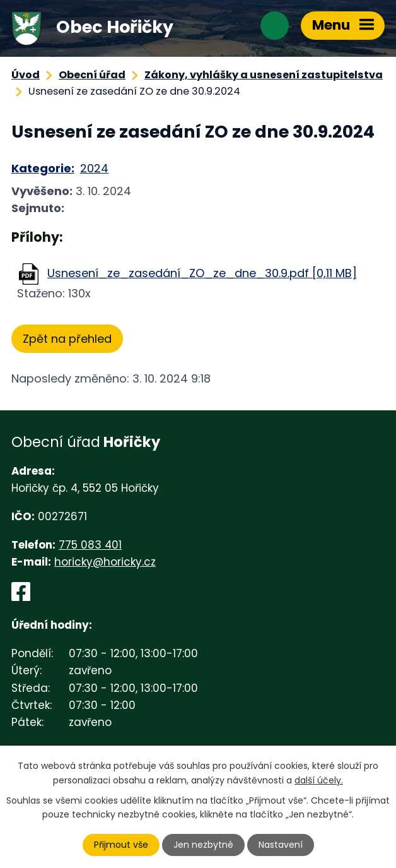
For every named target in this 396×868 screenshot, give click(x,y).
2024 (94, 168)
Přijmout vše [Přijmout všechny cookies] (121, 845)
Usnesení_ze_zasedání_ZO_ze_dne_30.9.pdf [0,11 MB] (202, 273)
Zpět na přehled (67, 339)
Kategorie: (43, 168)
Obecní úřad (92, 75)
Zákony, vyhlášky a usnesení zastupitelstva (264, 75)
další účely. (319, 780)
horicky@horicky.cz (105, 562)
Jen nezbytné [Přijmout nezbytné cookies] (203, 845)
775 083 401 (90, 545)
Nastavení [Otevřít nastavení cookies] (281, 845)
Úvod (26, 75)
